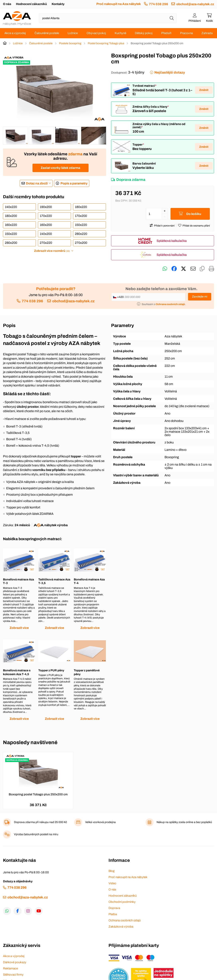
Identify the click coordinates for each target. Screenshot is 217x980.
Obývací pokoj (96, 33)
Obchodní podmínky (122, 902)
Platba (113, 914)
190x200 (46, 207)
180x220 (81, 207)
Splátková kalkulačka (172, 241)
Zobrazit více (19, 628)
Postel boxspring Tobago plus (106, 43)
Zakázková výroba (121, 927)
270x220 (46, 243)
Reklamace (10, 968)
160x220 (11, 225)
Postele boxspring (70, 43)
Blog (111, 871)
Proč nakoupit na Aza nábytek (119, 4)
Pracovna (186, 33)
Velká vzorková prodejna (100, 822)
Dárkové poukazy (15, 962)
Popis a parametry (74, 183)
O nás (7, 4)
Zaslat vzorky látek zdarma (60, 168)
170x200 (81, 216)
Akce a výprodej (15, 33)
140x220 (11, 207)
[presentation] (102, 136)
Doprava (114, 908)
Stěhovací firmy (13, 975)
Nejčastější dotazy (170, 72)
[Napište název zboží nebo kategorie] (108, 18)
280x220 (81, 234)
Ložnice (73, 33)
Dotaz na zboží (37, 183)
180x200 (11, 216)
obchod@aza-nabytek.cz (195, 4)
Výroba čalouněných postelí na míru (36, 834)
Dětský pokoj (144, 33)
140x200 (46, 234)
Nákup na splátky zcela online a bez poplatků (184, 822)
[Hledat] (172, 18)
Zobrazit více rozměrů (52, 251)
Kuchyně (120, 33)
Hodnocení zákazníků (31, 4)
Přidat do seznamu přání (196, 226)
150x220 (81, 225)
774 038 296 (159, 4)
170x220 (46, 216)
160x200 (46, 225)
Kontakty (58, 4)
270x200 (81, 243)
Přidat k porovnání (164, 226)
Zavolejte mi (200, 297)
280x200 (11, 243)
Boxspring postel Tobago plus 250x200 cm (38, 794)
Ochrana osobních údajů (125, 920)
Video (112, 883)
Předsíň (166, 33)
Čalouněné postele (47, 33)
